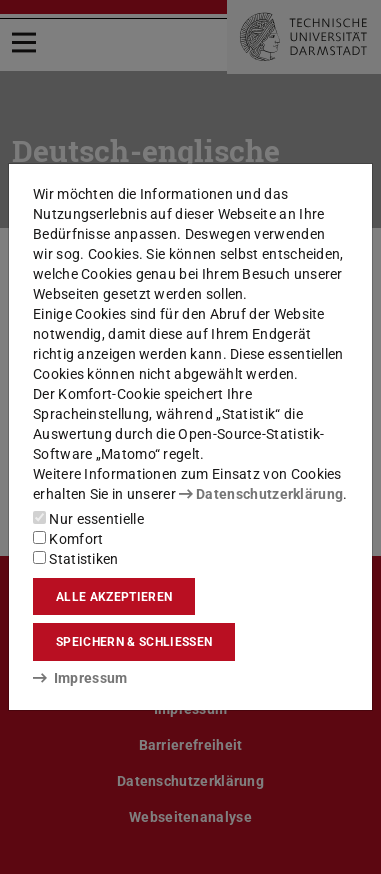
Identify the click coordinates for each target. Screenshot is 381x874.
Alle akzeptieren (114, 597)
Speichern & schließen (134, 642)
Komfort (68, 539)
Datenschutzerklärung (261, 494)
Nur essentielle (88, 519)
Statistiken (76, 559)
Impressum (80, 678)
